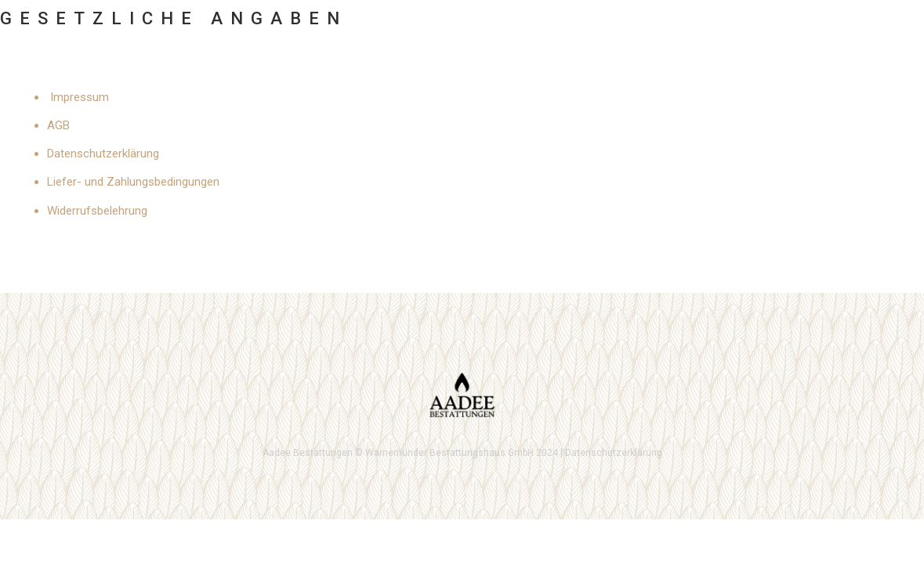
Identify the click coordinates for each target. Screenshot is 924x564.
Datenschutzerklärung (103, 154)
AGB (58, 125)
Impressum (80, 97)
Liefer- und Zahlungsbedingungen (133, 182)
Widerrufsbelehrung (97, 211)
